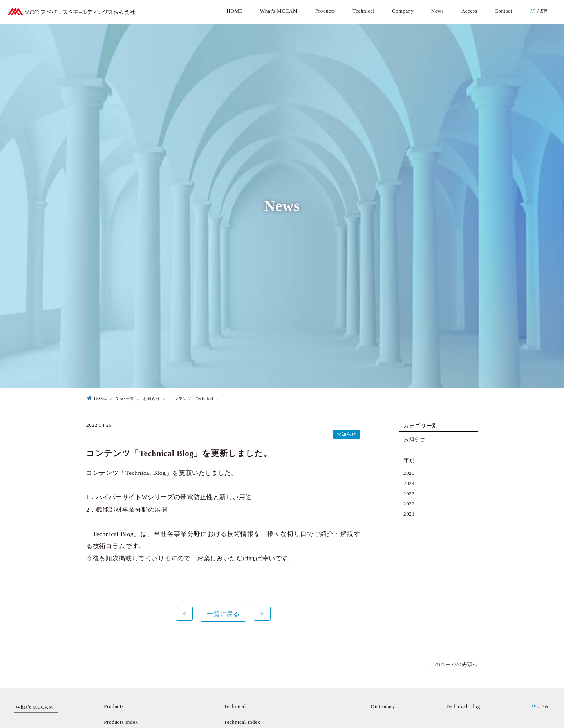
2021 (409, 514)
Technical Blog (463, 706)
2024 (409, 483)
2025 (409, 473)
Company (403, 11)
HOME (234, 11)
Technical (363, 11)
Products (325, 11)
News (437, 11)
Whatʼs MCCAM (34, 707)
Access (469, 11)
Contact (503, 11)
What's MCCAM (279, 11)
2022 (409, 504)
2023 (409, 493)
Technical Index (242, 722)
